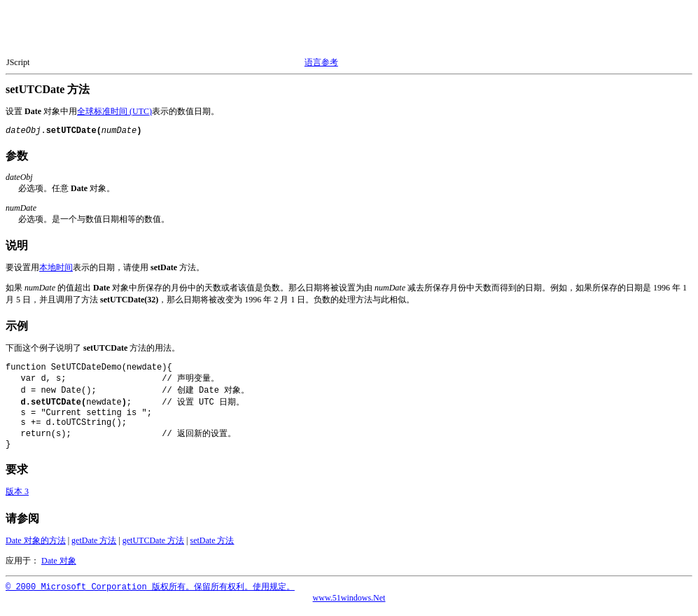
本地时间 (56, 267)
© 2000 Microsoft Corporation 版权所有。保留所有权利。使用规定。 (150, 594)
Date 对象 (59, 568)
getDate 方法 (94, 547)
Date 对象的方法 (36, 547)
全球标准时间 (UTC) (114, 111)
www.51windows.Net (349, 605)
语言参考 (321, 62)
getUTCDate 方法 (153, 547)
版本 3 (17, 498)
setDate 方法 (212, 547)
